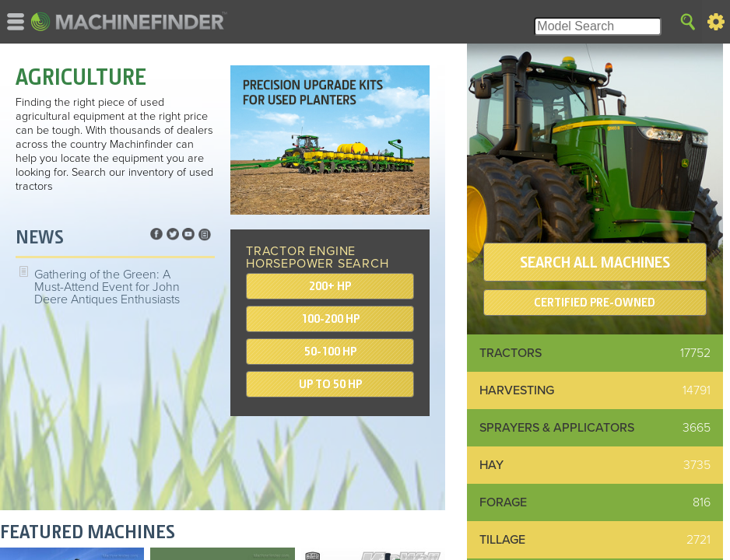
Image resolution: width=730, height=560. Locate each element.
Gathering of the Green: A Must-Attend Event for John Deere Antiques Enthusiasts (107, 287)
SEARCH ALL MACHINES (595, 262)
